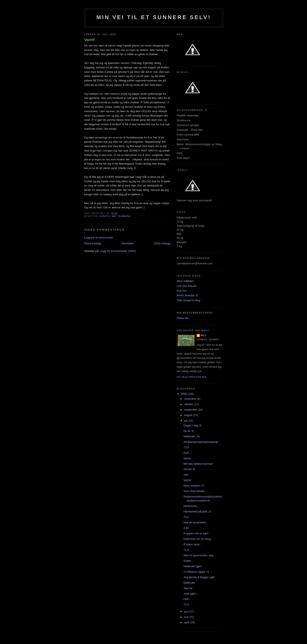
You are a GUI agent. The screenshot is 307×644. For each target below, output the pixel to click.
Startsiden (128, 243)
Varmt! (187, 480)
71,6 (186, 550)
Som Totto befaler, (194, 491)
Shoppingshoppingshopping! (201, 442)
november (191, 399)
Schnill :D (189, 469)
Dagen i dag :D (193, 425)
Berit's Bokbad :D (187, 295)
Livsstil (105, 216)
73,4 (186, 447)
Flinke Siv (183, 318)
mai (187, 617)
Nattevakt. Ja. (192, 436)
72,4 (186, 605)
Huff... (187, 453)
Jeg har (188, 588)
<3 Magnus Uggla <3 (196, 572)
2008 (184, 394)
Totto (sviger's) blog (188, 300)
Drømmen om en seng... (198, 539)
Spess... (188, 458)
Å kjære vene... (193, 544)
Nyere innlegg (93, 243)
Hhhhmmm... (191, 506)
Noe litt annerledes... (196, 522)
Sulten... (188, 561)
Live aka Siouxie (187, 286)
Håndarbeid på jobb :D (197, 512)
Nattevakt (189, 583)
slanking (124, 216)
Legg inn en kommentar (99, 238)
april (187, 622)
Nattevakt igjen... (194, 566)
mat (114, 216)
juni (187, 611)
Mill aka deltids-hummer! (198, 464)
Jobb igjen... (191, 594)
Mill (204, 335)
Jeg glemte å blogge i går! (199, 577)
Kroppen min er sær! (196, 533)
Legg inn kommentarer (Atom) (118, 251)
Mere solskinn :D (194, 486)
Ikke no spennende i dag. (199, 555)
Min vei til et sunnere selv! (154, 17)
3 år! (186, 528)
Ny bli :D (189, 431)
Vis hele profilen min (192, 377)
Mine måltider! (185, 281)
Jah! (186, 475)
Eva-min (182, 291)
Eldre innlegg (162, 243)
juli (186, 421)
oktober (189, 404)
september (191, 410)
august (189, 415)
